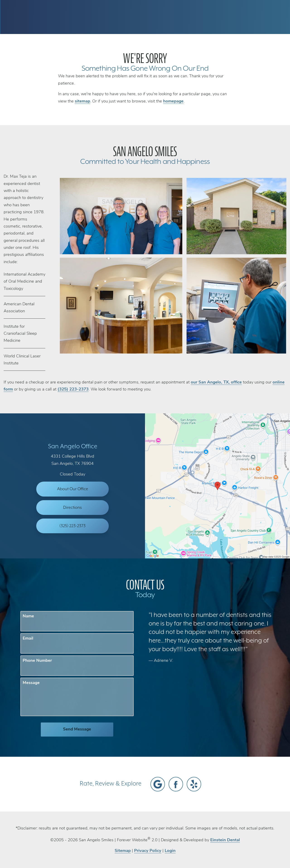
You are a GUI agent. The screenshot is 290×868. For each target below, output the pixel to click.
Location (211, 17)
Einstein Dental (225, 840)
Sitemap (123, 851)
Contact (238, 17)
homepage (173, 101)
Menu (265, 17)
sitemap (82, 101)
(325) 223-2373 (73, 389)
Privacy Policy (148, 851)
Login (170, 851)
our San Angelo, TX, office (216, 382)
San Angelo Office (73, 447)
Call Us (185, 17)
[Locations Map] (217, 486)
